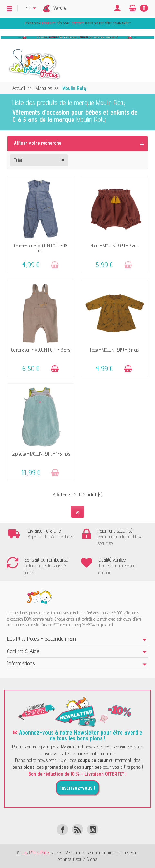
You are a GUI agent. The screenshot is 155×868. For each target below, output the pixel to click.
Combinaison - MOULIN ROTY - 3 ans (41, 350)
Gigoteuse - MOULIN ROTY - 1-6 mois (41, 454)
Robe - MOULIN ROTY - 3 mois (114, 350)
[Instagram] (93, 829)
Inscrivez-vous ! (77, 788)
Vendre (60, 8)
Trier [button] (18, 160)
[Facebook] (62, 829)
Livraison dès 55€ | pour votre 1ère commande (77, 23)
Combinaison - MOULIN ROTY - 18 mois (41, 248)
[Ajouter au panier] (55, 265)
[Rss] (77, 829)
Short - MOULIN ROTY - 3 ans (114, 246)
